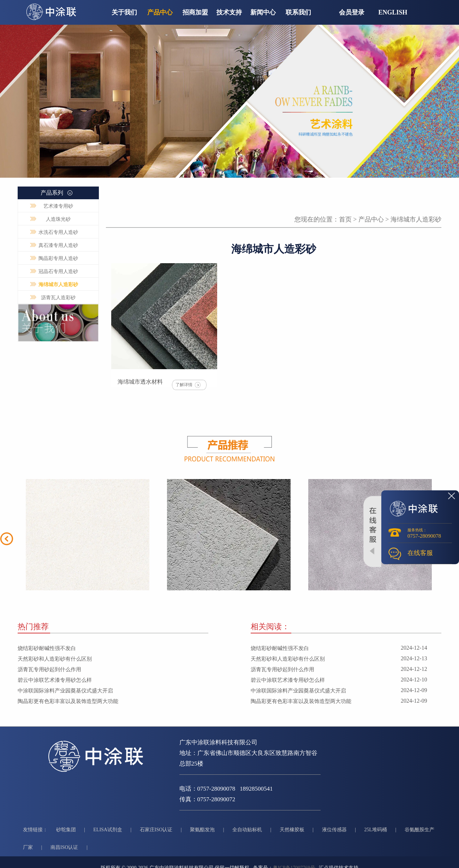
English (393, 12)
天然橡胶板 (292, 830)
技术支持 (229, 12)
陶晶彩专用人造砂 (58, 258)
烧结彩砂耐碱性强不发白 (47, 648)
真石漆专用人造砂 (58, 245)
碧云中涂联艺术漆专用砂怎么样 (55, 680)
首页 (345, 219)
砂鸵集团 (66, 830)
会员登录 (352, 12)
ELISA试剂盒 (108, 830)
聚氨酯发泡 (202, 830)
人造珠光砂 (58, 219)
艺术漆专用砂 (58, 206)
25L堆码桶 (375, 830)
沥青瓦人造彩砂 (58, 298)
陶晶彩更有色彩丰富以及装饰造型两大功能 (68, 701)
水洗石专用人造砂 (58, 232)
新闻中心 (263, 12)
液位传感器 (334, 830)
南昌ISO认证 (64, 847)
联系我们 (298, 12)
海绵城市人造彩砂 (58, 285)
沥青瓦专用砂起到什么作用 (49, 669)
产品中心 (160, 12)
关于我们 (124, 12)
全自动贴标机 (247, 830)
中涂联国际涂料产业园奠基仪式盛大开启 (65, 691)
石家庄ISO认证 (156, 830)
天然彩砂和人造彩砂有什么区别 (55, 659)
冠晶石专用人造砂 (58, 271)
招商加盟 (195, 12)
